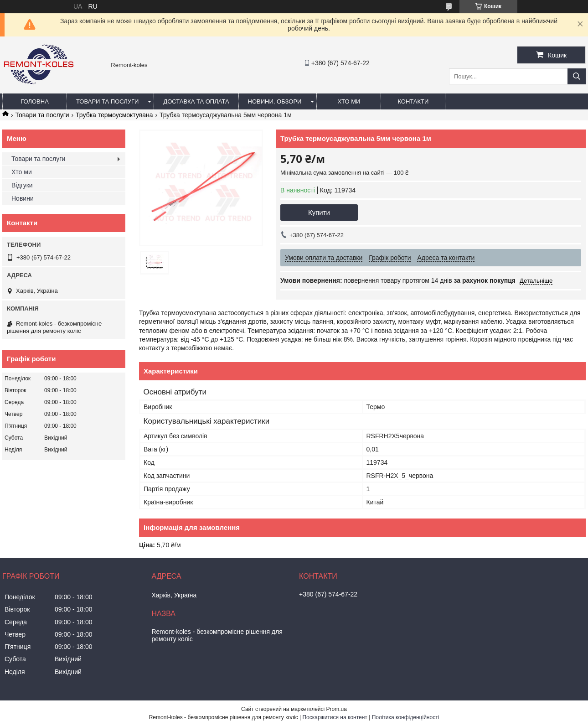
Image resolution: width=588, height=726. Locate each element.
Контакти (413, 101)
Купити (319, 212)
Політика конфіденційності (406, 717)
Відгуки (22, 185)
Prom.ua (337, 709)
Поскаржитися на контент (335, 717)
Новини (23, 198)
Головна (35, 101)
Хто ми (349, 101)
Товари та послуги (107, 101)
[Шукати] (577, 76)
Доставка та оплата (196, 101)
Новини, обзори (275, 101)
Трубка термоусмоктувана (114, 115)
